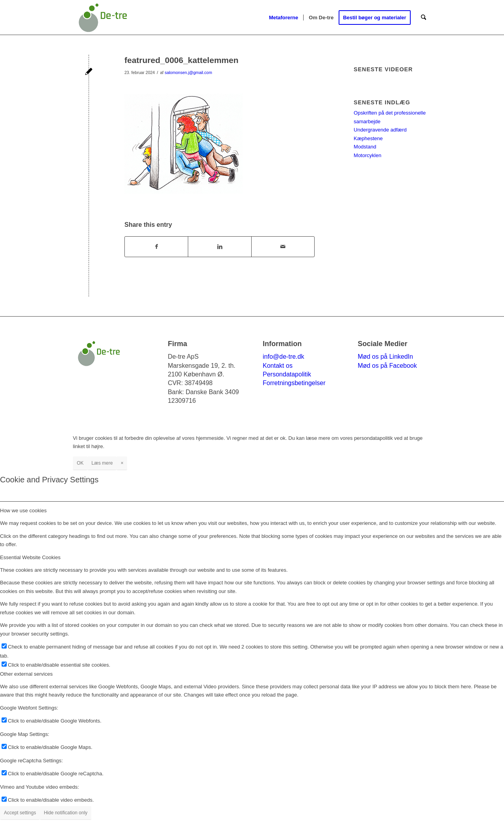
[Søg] (423, 18)
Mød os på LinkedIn (385, 357)
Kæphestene (368, 138)
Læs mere (102, 463)
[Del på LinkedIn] (220, 247)
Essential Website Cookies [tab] (30, 557)
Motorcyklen (367, 155)
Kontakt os (278, 366)
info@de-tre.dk (283, 357)
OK (80, 463)
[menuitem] (283, 18)
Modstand (365, 147)
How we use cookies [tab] (23, 511)
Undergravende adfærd (380, 130)
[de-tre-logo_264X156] (103, 18)
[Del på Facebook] (156, 247)
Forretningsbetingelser (294, 383)
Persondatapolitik (287, 374)
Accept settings (20, 813)
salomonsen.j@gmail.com (188, 72)
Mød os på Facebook (387, 366)
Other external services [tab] (26, 674)
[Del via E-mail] (283, 247)
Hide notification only (66, 813)
